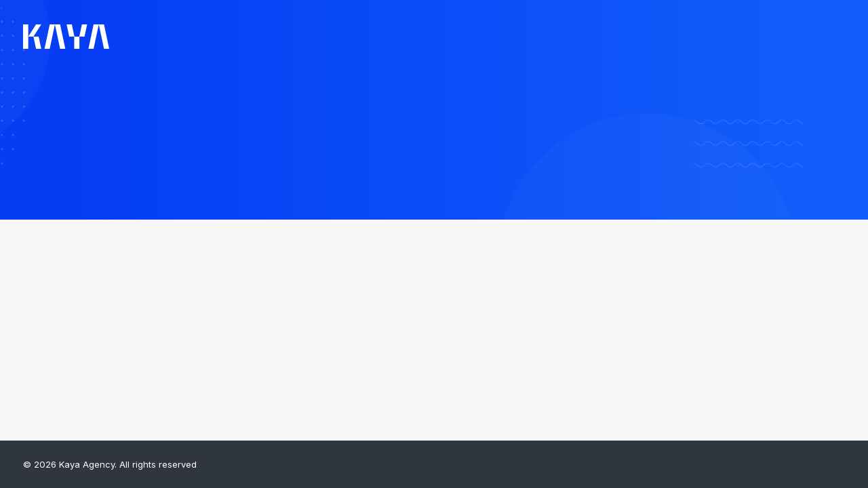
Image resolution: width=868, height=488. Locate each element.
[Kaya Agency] (66, 37)
